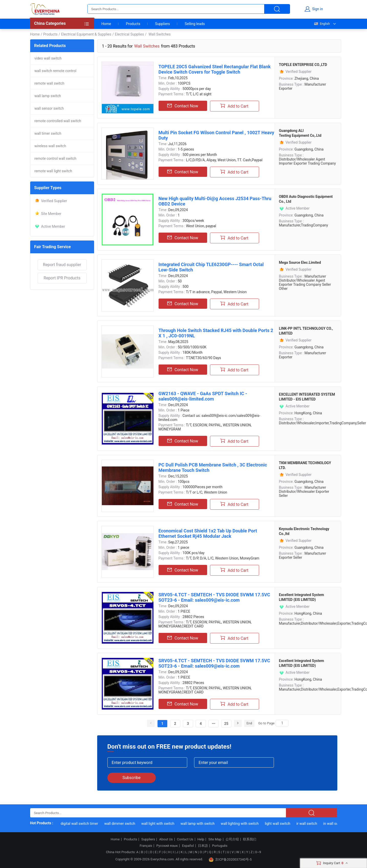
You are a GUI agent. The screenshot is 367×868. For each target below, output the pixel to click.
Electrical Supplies (129, 34)
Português (220, 846)
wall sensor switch (49, 108)
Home (106, 24)
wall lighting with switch (241, 824)
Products (133, 24)
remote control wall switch (55, 158)
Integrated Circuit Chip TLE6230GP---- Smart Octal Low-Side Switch (211, 267)
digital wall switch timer (81, 824)
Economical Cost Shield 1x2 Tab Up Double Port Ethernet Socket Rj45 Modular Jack (208, 533)
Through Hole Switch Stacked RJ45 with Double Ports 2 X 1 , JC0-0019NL (216, 333)
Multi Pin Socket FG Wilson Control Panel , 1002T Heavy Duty (216, 135)
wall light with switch (159, 824)
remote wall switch (49, 83)
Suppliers (162, 24)
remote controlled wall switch (58, 121)
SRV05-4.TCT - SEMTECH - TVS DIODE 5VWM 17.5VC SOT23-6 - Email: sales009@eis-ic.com (214, 597)
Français (146, 846)
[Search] (282, 723)
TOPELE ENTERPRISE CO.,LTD (303, 65)
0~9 (258, 852)
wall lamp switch (48, 96)
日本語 (203, 846)
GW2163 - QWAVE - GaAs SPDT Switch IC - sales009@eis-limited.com (203, 396)
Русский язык (167, 846)
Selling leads (195, 24)
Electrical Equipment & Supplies (86, 34)
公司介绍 (232, 839)
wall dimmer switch (122, 824)
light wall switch (280, 824)
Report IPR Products (62, 278)
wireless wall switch (50, 146)
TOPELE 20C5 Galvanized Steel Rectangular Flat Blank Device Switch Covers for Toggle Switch (215, 69)
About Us (166, 839)
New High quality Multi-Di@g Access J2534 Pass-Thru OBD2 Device (215, 201)
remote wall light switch (53, 171)
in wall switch (336, 824)
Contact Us (185, 839)
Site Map (215, 839)
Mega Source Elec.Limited (300, 262)
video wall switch (48, 58)
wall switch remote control (55, 71)
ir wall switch (309, 824)
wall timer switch (48, 133)
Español (188, 846)
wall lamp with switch (199, 824)
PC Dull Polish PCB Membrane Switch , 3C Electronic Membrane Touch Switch (213, 467)
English (322, 24)
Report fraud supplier (62, 265)
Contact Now (183, 106)
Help (201, 839)
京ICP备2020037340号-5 (230, 860)
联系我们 (250, 839)
